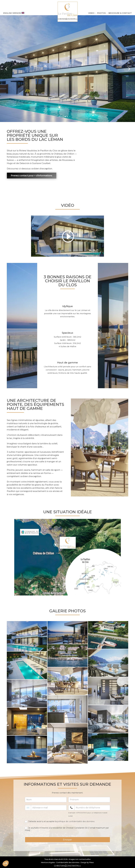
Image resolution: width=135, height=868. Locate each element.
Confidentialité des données (68, 862)
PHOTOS (101, 13)
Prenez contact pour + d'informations (32, 176)
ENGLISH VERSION (14, 13)
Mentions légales (48, 862)
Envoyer (67, 840)
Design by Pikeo (87, 862)
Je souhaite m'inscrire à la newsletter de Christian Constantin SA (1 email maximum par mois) (67, 829)
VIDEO (91, 13)
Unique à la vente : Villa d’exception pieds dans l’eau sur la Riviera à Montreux (38, 56)
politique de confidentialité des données (76, 821)
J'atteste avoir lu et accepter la (60, 821)
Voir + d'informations (26, 93)
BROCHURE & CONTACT (120, 13)
